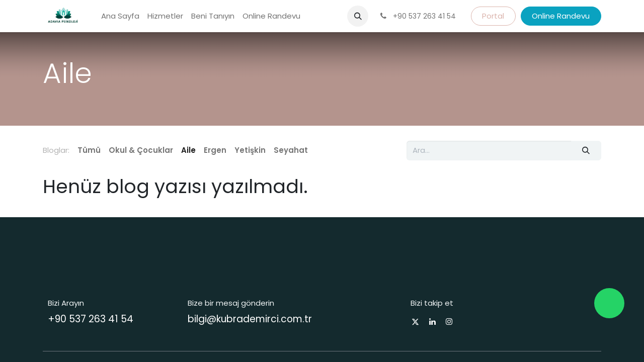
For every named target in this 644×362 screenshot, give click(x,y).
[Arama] (586, 151)
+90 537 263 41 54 (91, 319)
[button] (358, 16)
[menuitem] (120, 16)
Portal (493, 16)
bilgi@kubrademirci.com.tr (250, 319)
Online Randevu (561, 16)
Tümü (89, 150)
